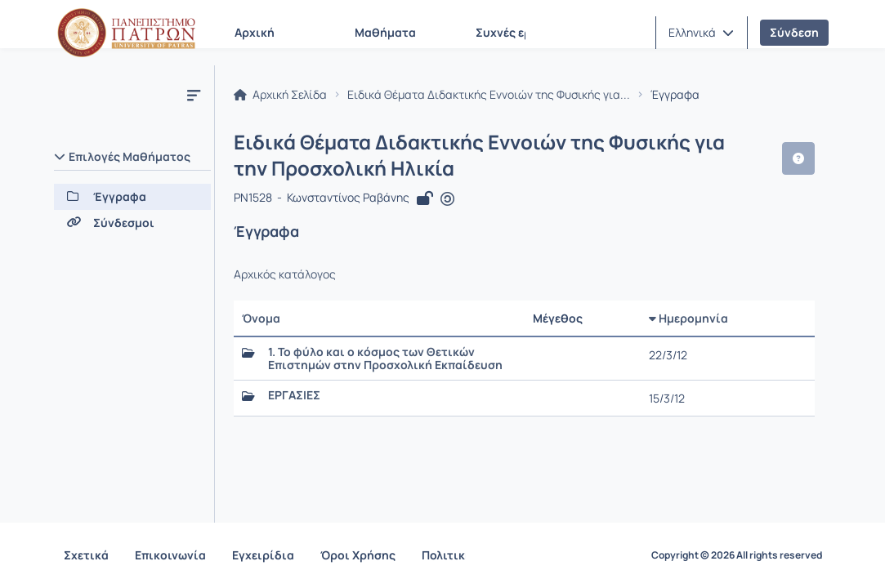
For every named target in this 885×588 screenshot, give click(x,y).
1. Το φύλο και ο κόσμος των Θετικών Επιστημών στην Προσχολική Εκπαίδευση (386, 359)
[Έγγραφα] (132, 197)
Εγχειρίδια (263, 555)
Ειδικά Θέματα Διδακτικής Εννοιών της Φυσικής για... (489, 95)
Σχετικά (86, 555)
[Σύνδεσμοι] (132, 223)
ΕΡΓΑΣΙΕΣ (295, 395)
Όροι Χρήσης (358, 555)
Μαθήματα (385, 32)
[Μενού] (194, 95)
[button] (701, 33)
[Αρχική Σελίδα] (127, 33)
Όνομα (262, 318)
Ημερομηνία (688, 318)
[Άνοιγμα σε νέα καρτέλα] (447, 199)
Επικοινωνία (170, 555)
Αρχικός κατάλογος (286, 274)
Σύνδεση (794, 32)
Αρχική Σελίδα (281, 95)
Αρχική (255, 32)
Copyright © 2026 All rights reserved (737, 555)
